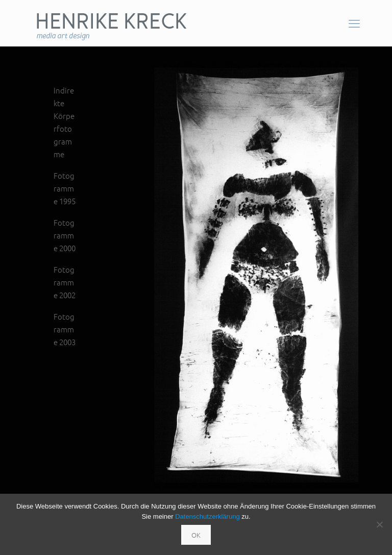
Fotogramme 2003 (65, 329)
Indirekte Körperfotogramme (64, 122)
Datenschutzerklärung (207, 516)
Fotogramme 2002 (65, 282)
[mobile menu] (354, 23)
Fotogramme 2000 (65, 235)
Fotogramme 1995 (65, 188)
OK (196, 535)
